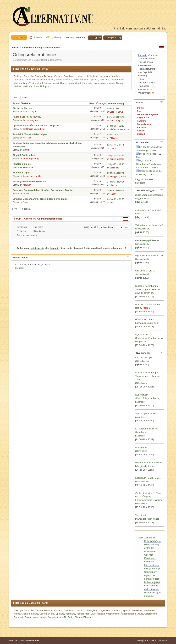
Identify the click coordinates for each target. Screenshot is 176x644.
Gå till (87, 227)
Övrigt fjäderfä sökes (146, 466)
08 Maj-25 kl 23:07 (116, 135)
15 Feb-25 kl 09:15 (116, 191)
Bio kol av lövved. (22, 108)
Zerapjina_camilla (32, 176)
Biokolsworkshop (148, 154)
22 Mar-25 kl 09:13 (116, 173)
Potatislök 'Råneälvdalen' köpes (30, 134)
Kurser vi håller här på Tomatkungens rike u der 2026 (148, 289)
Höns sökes (142, 451)
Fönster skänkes (22, 164)
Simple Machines (32, 640)
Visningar (101, 103)
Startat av (26, 103)
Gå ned (16, 98)
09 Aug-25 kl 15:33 (116, 117)
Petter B (146, 308)
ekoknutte (28, 167)
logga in (55, 248)
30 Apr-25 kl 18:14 (116, 145)
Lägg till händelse (144, 179)
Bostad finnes (143, 482)
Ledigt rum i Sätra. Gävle (148, 478)
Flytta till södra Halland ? (148, 255)
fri (148, 198)
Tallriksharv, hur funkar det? (149, 225)
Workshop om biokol (146, 413)
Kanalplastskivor (38, 181)
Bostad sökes (142, 361)
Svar (92, 103)
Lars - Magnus (30, 111)
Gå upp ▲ (163, 640)
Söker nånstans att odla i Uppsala (41, 126)
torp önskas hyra (144, 271)
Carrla (26, 150)
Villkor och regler (150, 640)
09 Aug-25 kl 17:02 (116, 108)
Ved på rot (141, 515)
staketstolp (141, 210)
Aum (25, 202)
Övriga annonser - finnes (148, 519)
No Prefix (27, 86)
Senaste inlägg (117, 104)
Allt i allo (27, 138)
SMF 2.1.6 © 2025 (16, 640)
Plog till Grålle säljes (24, 155)
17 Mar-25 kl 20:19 (116, 182)
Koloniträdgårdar (153, 541)
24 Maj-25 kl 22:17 (116, 126)
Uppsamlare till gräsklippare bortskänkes (45, 199)
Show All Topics (41, 86)
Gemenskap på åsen (146, 240)
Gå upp (16, 209)
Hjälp (140, 640)
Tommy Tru (149, 293)
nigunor (27, 185)
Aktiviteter (141, 402)
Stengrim (20, 268)
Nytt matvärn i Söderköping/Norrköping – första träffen (149, 164)
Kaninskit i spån (21, 173)
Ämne (16, 103)
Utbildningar (142, 383)
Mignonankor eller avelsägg (149, 463)
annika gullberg (31, 159)
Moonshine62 (144, 229)
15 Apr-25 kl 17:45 (116, 164)
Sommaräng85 (142, 244)
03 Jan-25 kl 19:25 (116, 199)
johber (26, 194)
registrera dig (37, 248)
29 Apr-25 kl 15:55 (116, 156)
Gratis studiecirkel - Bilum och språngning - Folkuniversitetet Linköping (149, 497)
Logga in (143, 55)
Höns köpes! (142, 447)
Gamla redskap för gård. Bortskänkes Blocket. (49, 190)
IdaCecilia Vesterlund (34, 129)
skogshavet (141, 342)
